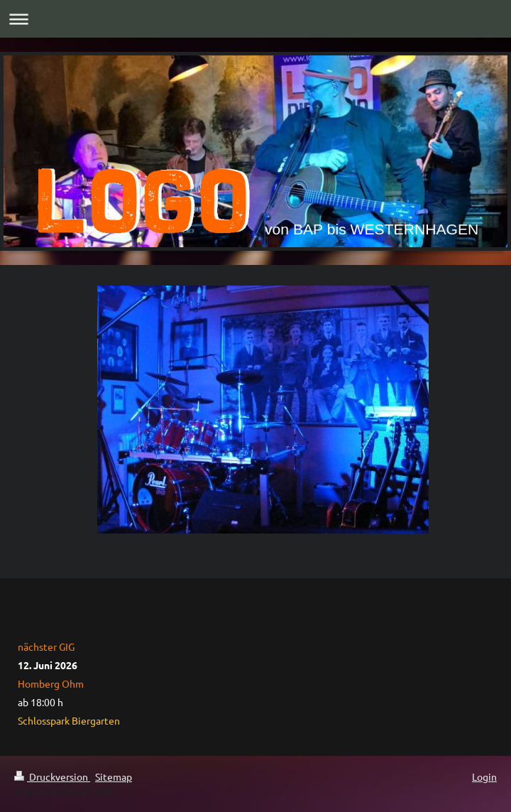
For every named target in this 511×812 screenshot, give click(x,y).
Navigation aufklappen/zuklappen (255, 19)
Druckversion (52, 776)
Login (484, 776)
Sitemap (114, 776)
